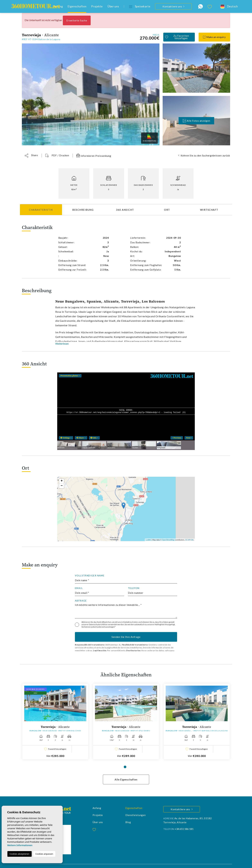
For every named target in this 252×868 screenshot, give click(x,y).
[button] (31, 156)
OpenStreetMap (168, 540)
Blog (128, 815)
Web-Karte (104, 862)
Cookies (91, 862)
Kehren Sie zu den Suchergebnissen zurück (205, 155)
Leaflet (148, 540)
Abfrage (81, 601)
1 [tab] (125, 760)
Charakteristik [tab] (41, 210)
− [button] (62, 486)
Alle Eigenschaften (126, 772)
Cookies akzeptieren (20, 854)
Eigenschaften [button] (77, 6)
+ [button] (62, 481)
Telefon (134, 588)
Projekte (97, 6)
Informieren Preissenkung (94, 155)
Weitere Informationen (20, 845)
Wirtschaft (209, 210)
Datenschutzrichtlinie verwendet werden (106, 624)
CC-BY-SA (189, 540)
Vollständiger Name (90, 576)
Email (79, 588)
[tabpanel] (55, 718)
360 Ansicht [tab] (125, 210)
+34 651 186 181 (184, 822)
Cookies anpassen (44, 854)
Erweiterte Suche (77, 20)
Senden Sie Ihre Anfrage (126, 637)
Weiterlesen (62, 344)
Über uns (113, 6)
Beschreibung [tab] (83, 210)
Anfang (97, 801)
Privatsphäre (78, 862)
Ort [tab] (167, 210)
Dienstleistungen (136, 808)
